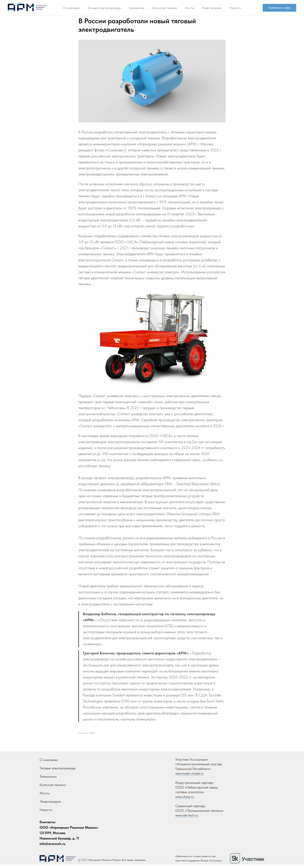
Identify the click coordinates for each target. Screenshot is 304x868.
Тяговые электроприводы (104, 8)
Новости (235, 8)
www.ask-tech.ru (187, 818)
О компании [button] (71, 8)
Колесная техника (53, 788)
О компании (49, 763)
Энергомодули (212, 8)
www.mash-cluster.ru (189, 777)
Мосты (189, 8)
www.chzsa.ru (185, 800)
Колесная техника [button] (165, 8)
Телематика (137, 8)
